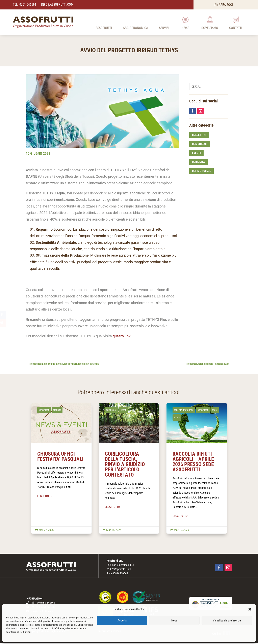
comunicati (200, 145)
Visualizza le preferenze (227, 620)
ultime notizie (201, 172)
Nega (174, 620)
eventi (196, 154)
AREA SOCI (226, 5)
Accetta (122, 620)
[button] (250, 609)
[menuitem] (104, 22)
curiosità (198, 163)
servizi (177, 418)
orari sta (57, 411)
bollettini (199, 136)
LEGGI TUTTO (45, 497)
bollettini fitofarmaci (184, 411)
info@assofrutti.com (57, 5)
